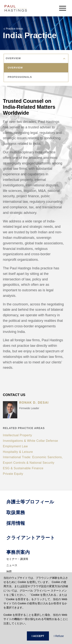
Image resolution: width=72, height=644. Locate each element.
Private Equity (13, 474)
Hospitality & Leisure (18, 452)
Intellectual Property (17, 435)
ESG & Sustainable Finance (23, 468)
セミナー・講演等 (17, 559)
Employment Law (15, 446)
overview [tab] (15, 68)
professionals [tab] (20, 77)
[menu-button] (63, 8)
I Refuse (59, 636)
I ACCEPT (38, 636)
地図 (9, 572)
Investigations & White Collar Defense (30, 441)
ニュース (12, 565)
